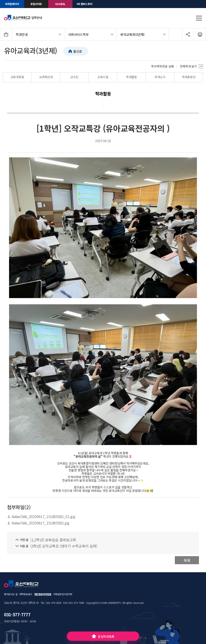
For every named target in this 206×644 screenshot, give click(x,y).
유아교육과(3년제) (132, 34)
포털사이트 (36, 4)
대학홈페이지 (12, 4)
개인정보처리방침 (43, 594)
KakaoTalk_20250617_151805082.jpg (38, 523)
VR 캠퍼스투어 (84, 4)
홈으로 (78, 51)
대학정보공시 (26, 594)
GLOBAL (60, 4)
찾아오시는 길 (11, 594)
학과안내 (22, 34)
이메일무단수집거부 (63, 594)
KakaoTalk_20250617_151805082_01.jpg (41, 516)
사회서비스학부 (78, 34)
